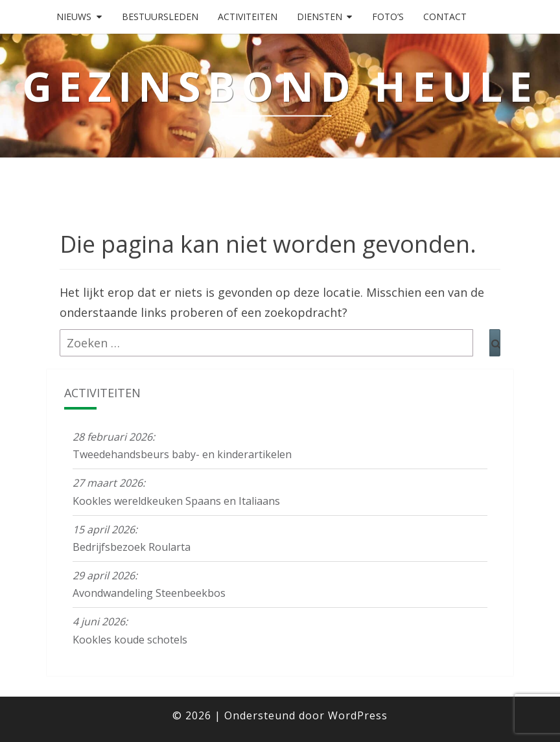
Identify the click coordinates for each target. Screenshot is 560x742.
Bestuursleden (160, 17)
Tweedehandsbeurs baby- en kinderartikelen (182, 454)
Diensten (320, 17)
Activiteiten (248, 17)
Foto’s (388, 17)
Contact (445, 17)
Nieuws (74, 17)
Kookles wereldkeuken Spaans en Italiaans (176, 501)
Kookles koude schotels (130, 640)
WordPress (358, 715)
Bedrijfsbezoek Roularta (132, 547)
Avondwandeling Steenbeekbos (149, 593)
